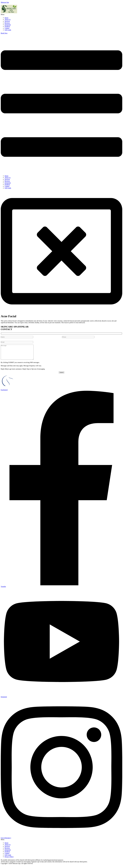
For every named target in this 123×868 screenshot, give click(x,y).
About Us (8, 19)
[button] (61, 15)
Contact (7, 28)
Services (7, 21)
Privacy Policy (9, 860)
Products (7, 26)
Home (6, 18)
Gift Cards (8, 30)
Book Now (4, 33)
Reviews (7, 23)
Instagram (8, 25)
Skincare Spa (5, 2)
